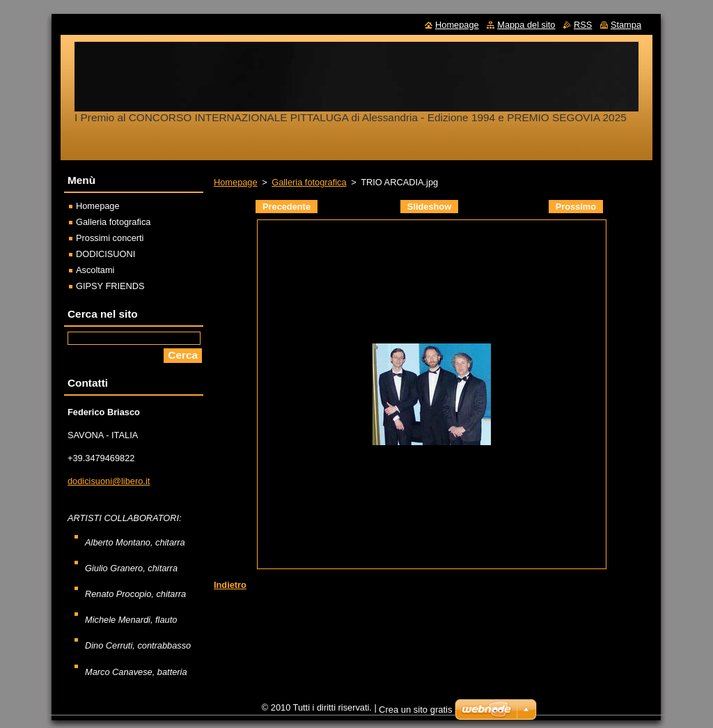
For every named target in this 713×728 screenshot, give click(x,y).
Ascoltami (95, 270)
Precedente (287, 207)
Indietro (230, 585)
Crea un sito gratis (416, 713)
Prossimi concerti (110, 238)
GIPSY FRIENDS (110, 286)
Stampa (626, 25)
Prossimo (576, 207)
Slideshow (429, 207)
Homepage (236, 182)
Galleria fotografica (309, 182)
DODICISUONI (105, 254)
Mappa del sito (526, 25)
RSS (583, 25)
